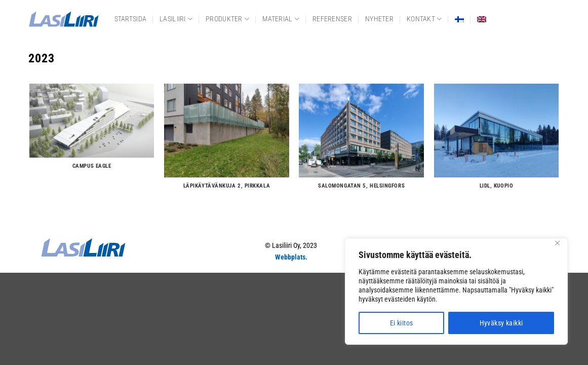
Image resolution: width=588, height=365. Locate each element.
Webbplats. (291, 257)
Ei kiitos (402, 323)
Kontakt (424, 19)
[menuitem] (459, 19)
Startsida (131, 19)
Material (281, 19)
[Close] (557, 243)
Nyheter (379, 19)
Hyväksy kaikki (501, 323)
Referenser (332, 19)
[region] (456, 291)
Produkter (227, 19)
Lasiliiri (176, 19)
